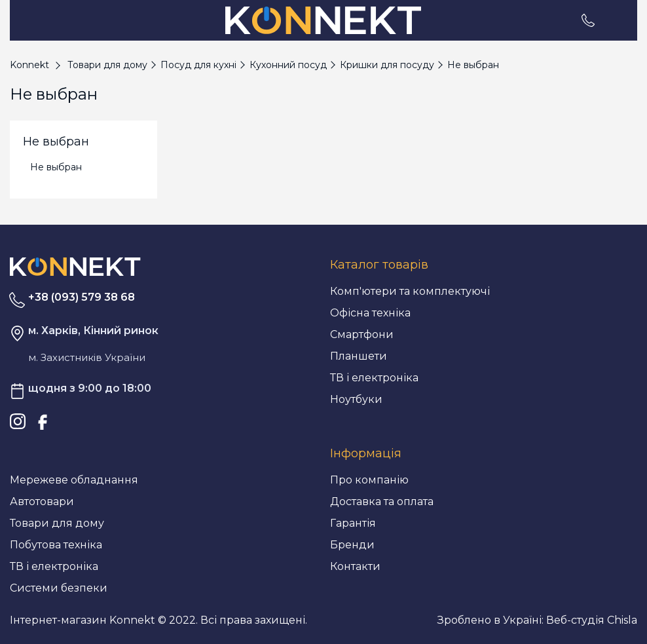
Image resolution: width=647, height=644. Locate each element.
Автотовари (42, 502)
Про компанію (369, 480)
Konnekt (29, 65)
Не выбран (56, 167)
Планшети (359, 356)
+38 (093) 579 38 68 (82, 297)
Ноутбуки (356, 399)
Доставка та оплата (382, 502)
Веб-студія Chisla (592, 620)
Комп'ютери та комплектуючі (410, 291)
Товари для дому (57, 523)
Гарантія (353, 523)
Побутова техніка (56, 545)
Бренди (352, 545)
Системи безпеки (59, 588)
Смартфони (362, 334)
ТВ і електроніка (374, 378)
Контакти (355, 566)
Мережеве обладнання (74, 480)
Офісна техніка (370, 313)
